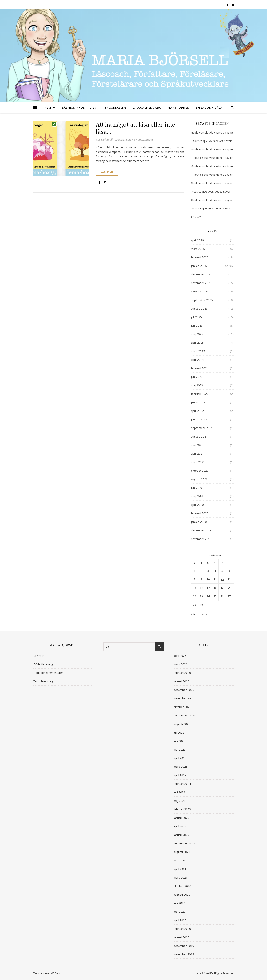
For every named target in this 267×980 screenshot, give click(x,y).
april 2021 (197, 453)
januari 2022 (199, 419)
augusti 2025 (199, 308)
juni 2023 (197, 377)
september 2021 (202, 428)
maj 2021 (197, 445)
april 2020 (197, 505)
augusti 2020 (199, 479)
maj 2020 (197, 496)
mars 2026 (198, 249)
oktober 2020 (200, 471)
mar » (203, 614)
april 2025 (197, 343)
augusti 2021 (199, 436)
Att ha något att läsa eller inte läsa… (136, 128)
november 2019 (201, 539)
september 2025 (202, 300)
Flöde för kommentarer (48, 673)
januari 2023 (199, 402)
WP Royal (56, 973)
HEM (48, 108)
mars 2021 (198, 462)
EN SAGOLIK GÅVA (209, 108)
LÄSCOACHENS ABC (147, 108)
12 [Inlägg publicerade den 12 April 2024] (222, 579)
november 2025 (201, 283)
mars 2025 (198, 351)
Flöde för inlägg (43, 664)
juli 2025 (196, 317)
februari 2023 (200, 394)
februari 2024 (200, 368)
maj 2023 (197, 385)
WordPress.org (43, 681)
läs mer (107, 172)
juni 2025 (197, 325)
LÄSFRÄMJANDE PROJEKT (80, 108)
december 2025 (201, 274)
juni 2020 (197, 488)
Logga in (39, 656)
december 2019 (201, 530)
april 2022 (197, 411)
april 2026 (197, 240)
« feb (194, 614)
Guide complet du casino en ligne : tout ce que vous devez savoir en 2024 (212, 208)
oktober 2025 (200, 291)
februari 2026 (200, 257)
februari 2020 (200, 513)
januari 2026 (199, 266)
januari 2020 (199, 522)
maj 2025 (197, 334)
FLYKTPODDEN (178, 108)
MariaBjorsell (104, 139)
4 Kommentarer (143, 139)
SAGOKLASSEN (116, 108)
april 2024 (197, 360)
